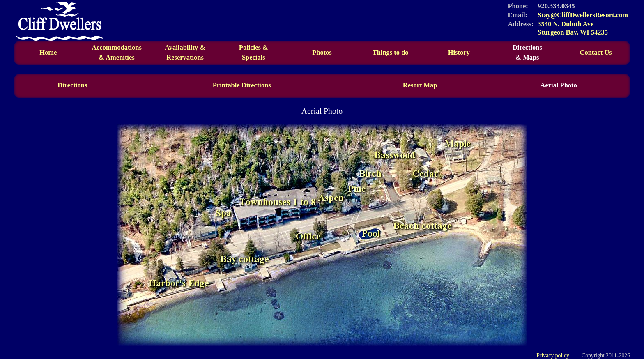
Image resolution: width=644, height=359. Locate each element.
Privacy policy (553, 356)
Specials (254, 57)
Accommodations (117, 53)
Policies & (254, 47)
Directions (528, 53)
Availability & (185, 53)
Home (48, 52)
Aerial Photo (559, 85)
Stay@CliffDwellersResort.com (583, 15)
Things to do (391, 52)
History (459, 52)
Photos (322, 52)
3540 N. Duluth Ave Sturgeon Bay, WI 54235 (573, 28)
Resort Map (420, 85)
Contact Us (596, 52)
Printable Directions (242, 85)
